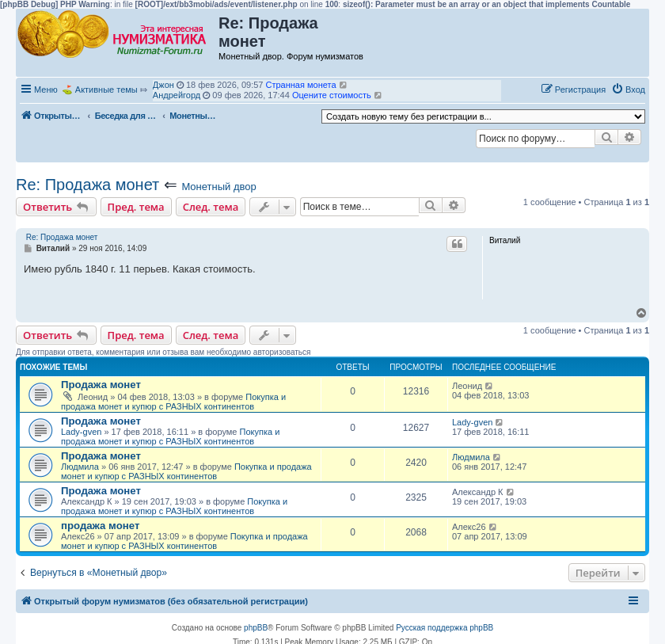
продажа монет (100, 526)
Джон (163, 85)
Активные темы (106, 90)
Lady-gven (81, 432)
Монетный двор (218, 187)
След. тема (211, 207)
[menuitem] (628, 90)
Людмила (80, 467)
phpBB (256, 628)
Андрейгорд (177, 95)
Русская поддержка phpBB (445, 628)
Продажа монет (101, 385)
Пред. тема (136, 207)
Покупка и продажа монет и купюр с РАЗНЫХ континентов (173, 402)
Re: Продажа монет (87, 185)
